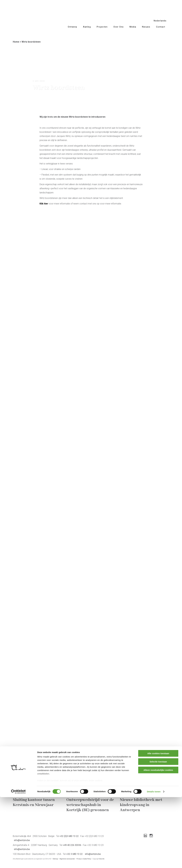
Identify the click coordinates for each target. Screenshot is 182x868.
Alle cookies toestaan (158, 824)
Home (16, 42)
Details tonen (154, 862)
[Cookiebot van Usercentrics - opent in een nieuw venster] (18, 862)
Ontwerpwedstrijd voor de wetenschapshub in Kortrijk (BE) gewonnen (90, 805)
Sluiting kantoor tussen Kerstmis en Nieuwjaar (34, 802)
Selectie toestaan (158, 832)
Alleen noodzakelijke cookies (158, 841)
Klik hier (44, 204)
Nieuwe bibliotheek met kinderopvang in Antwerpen (141, 805)
